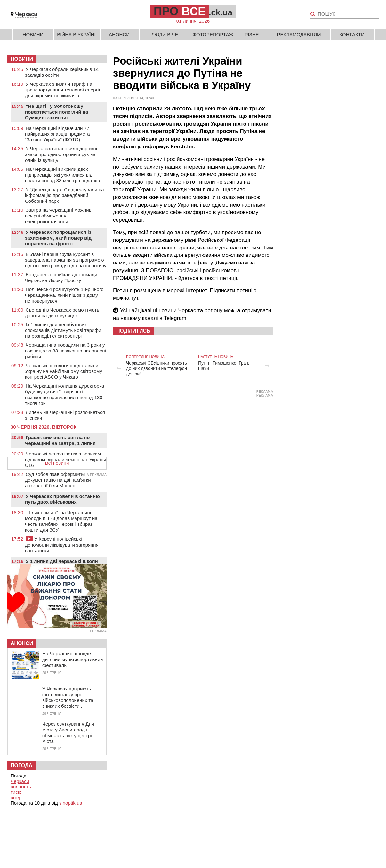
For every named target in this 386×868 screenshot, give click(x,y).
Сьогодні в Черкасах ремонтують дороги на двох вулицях (62, 313)
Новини (33, 34)
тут (134, 298)
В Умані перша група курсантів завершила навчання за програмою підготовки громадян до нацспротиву (66, 260)
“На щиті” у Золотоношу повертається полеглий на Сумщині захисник (56, 112)
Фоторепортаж (213, 34)
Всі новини (57, 463)
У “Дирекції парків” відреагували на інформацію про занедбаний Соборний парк (64, 195)
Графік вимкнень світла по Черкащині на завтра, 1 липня (60, 440)
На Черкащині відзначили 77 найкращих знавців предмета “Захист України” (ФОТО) (57, 134)
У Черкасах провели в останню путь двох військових (62, 499)
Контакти (352, 34)
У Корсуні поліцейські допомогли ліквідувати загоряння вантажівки (62, 545)
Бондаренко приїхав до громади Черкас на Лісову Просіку (61, 277)
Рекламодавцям (299, 34)
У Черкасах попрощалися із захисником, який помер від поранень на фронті (58, 238)
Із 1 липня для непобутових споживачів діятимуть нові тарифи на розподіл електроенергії (63, 330)
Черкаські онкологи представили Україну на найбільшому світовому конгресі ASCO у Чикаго (64, 371)
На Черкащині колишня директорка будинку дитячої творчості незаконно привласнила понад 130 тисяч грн (64, 395)
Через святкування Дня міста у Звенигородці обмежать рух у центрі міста (68, 733)
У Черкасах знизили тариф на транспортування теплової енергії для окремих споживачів (63, 90)
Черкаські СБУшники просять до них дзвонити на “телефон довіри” (157, 368)
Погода (21, 765)
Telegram (175, 318)
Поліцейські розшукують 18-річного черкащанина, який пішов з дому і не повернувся (64, 295)
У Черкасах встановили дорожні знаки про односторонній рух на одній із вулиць (61, 154)
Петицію (125, 109)
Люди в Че (165, 34)
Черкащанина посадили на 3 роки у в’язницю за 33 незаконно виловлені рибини (65, 351)
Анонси (119, 34)
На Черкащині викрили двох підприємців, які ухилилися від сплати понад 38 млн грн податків (62, 175)
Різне (252, 34)
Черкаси (26, 14)
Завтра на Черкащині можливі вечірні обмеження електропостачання (59, 216)
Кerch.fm (182, 147)
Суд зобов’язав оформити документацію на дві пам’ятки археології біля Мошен (58, 480)
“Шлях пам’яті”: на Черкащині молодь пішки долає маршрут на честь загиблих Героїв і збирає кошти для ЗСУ (61, 521)
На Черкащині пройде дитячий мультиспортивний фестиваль (72, 659)
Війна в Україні (76, 34)
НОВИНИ (22, 59)
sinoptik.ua (71, 803)
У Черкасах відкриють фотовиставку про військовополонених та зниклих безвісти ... (68, 697)
